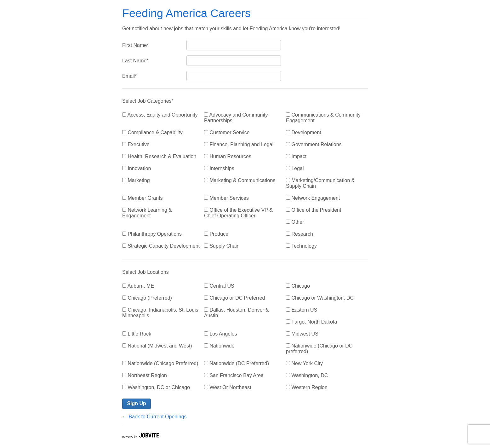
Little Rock (137, 334)
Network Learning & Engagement (147, 213)
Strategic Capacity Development (161, 246)
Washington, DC (307, 375)
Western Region (307, 387)
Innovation (137, 168)
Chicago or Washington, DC (320, 298)
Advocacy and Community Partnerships (236, 118)
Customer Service (227, 132)
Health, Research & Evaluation (159, 156)
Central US (219, 286)
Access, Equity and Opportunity (160, 115)
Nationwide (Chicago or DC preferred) (319, 349)
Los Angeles (221, 334)
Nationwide (219, 346)
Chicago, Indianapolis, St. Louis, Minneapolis (161, 313)
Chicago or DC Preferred (235, 298)
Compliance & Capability (152, 132)
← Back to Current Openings (154, 417)
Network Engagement (313, 198)
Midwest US (302, 334)
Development (304, 132)
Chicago (298, 286)
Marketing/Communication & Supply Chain (320, 183)
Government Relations (314, 144)
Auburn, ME (138, 286)
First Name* (135, 45)
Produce (216, 234)
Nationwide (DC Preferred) (236, 363)
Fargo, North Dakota (311, 322)
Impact (296, 156)
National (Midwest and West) (157, 346)
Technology (301, 246)
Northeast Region (145, 375)
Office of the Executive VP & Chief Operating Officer (238, 213)
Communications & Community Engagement (323, 118)
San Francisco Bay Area (234, 375)
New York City (304, 363)
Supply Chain (222, 246)
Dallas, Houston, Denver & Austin (236, 313)
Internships (219, 168)
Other (295, 222)
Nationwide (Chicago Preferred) (160, 363)
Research (299, 234)
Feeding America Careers (186, 13)
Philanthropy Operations (152, 234)
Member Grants (142, 198)
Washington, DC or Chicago (156, 387)
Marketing (136, 180)
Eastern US (302, 310)
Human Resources (228, 156)
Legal (295, 168)
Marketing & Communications (240, 180)
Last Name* (135, 61)
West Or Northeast (228, 387)
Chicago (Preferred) (147, 298)
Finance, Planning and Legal (239, 144)
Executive (136, 144)
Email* (129, 76)
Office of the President (313, 210)
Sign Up (136, 403)
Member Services (226, 198)
